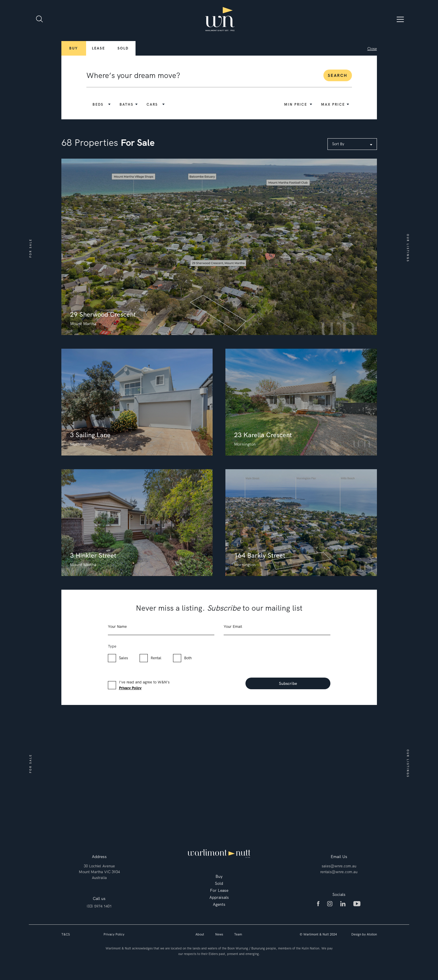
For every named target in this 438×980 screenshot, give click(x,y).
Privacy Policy (130, 688)
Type (112, 646)
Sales (123, 658)
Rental (156, 658)
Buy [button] (74, 48)
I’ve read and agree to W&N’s (144, 685)
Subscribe (288, 683)
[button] (101, 104)
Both (188, 658)
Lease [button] (98, 48)
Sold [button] (123, 48)
